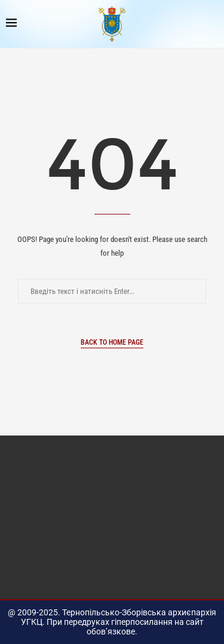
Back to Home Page (112, 342)
